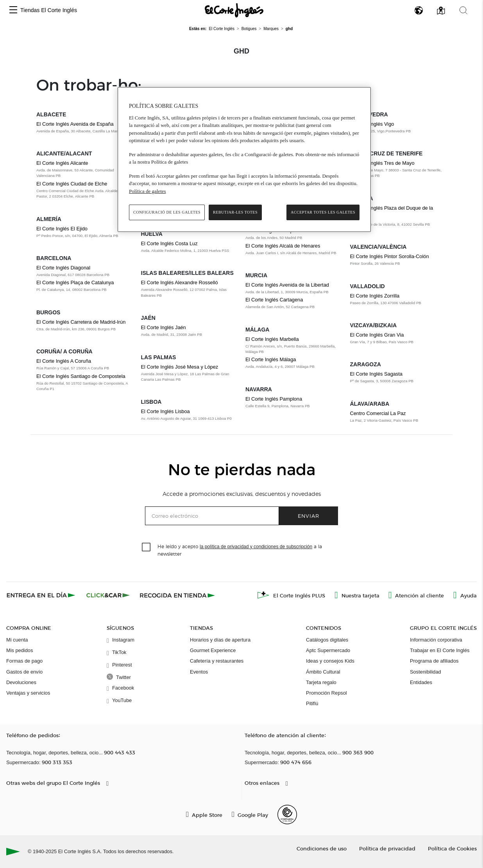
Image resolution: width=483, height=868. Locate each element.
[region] (244, 160)
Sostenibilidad (426, 672)
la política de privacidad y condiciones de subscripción (256, 547)
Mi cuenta (17, 640)
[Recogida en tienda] (177, 595)
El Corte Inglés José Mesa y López (180, 367)
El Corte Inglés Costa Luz (169, 243)
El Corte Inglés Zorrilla (375, 296)
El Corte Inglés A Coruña (64, 361)
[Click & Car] (108, 595)
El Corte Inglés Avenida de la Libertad (287, 285)
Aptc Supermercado (328, 650)
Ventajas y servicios (28, 693)
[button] (13, 10)
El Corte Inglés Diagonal (63, 268)
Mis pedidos (20, 650)
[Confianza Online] (287, 815)
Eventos (199, 672)
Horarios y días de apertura (220, 640)
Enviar (309, 516)
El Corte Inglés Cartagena (274, 300)
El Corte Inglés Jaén (164, 327)
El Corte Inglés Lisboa (165, 411)
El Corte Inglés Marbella (272, 339)
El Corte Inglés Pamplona (274, 399)
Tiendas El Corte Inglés (49, 10)
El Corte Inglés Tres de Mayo (382, 163)
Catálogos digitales (327, 640)
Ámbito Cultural (323, 672)
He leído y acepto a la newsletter (240, 550)
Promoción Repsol (326, 693)
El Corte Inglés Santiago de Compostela (81, 376)
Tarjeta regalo (321, 682)
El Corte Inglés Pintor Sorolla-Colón (390, 256)
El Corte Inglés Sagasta (376, 374)
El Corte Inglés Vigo (372, 124)
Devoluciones (21, 682)
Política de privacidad (387, 848)
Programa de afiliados (434, 661)
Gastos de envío (24, 672)
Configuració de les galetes (167, 212)
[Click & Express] (42, 595)
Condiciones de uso (322, 848)
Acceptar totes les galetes (323, 212)
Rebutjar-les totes (235, 212)
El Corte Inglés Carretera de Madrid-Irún (81, 322)
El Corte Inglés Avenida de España (75, 124)
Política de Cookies (452, 848)
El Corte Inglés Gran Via (377, 335)
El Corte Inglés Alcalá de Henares (283, 246)
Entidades (421, 682)
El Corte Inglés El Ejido (62, 229)
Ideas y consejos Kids (330, 661)
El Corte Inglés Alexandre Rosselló (180, 283)
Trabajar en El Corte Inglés (440, 650)
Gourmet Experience (213, 650)
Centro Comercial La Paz (378, 413)
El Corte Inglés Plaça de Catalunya (75, 283)
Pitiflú (312, 703)
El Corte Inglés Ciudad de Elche (72, 184)
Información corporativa (436, 640)
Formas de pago (24, 661)
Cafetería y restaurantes (217, 661)
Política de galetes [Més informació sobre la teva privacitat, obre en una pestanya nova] (148, 191)
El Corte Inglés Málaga (271, 359)
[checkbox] (147, 547)
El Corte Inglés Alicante (62, 163)
